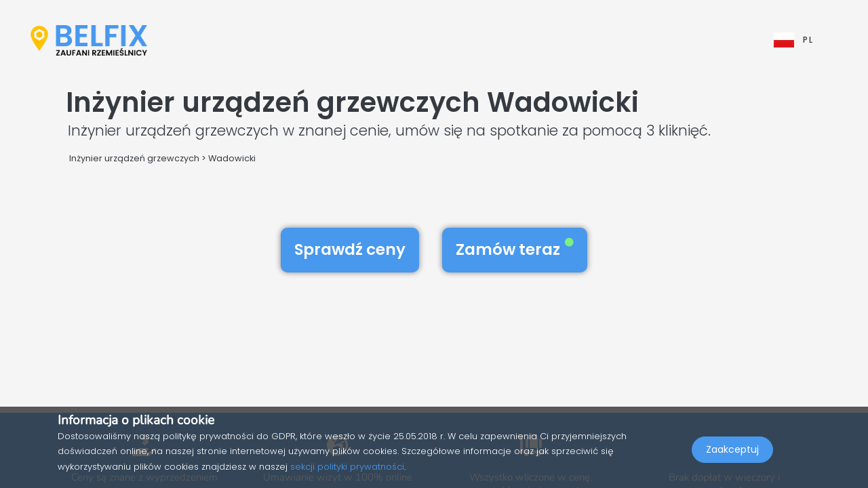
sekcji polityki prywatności (347, 467)
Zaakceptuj (732, 458)
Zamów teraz (515, 249)
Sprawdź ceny (350, 249)
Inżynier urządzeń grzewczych (134, 158)
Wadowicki (232, 158)
